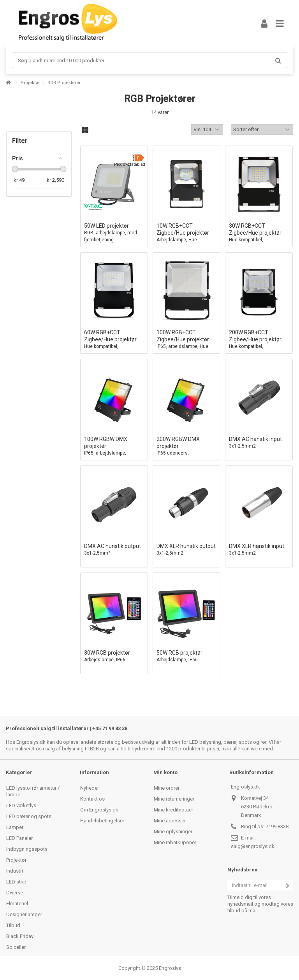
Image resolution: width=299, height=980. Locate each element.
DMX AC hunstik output (114, 550)
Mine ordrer (167, 788)
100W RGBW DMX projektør (114, 450)
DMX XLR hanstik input (259, 550)
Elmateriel (17, 904)
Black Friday (20, 936)
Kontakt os (92, 799)
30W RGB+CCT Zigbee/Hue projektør (259, 236)
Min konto (165, 772)
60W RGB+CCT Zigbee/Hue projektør (114, 343)
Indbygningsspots (27, 849)
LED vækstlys (21, 805)
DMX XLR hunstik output (186, 550)
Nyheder (90, 788)
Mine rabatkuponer (175, 842)
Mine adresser (170, 821)
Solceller (16, 947)
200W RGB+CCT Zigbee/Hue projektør (259, 343)
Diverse (15, 893)
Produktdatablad (130, 164)
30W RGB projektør (114, 656)
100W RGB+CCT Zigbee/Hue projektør (186, 343)
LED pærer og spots (29, 816)
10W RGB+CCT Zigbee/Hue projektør (186, 236)
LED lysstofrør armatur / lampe (33, 791)
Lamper (15, 827)
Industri (15, 871)
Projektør (30, 83)
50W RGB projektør (186, 656)
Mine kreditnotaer (173, 810)
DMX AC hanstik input (259, 443)
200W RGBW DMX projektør (186, 450)
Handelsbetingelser (102, 821)
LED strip (16, 882)
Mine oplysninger (173, 832)
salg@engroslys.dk (253, 846)
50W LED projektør (114, 233)
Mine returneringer (174, 799)
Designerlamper (24, 914)
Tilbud (13, 925)
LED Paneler (19, 838)
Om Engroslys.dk (99, 810)
